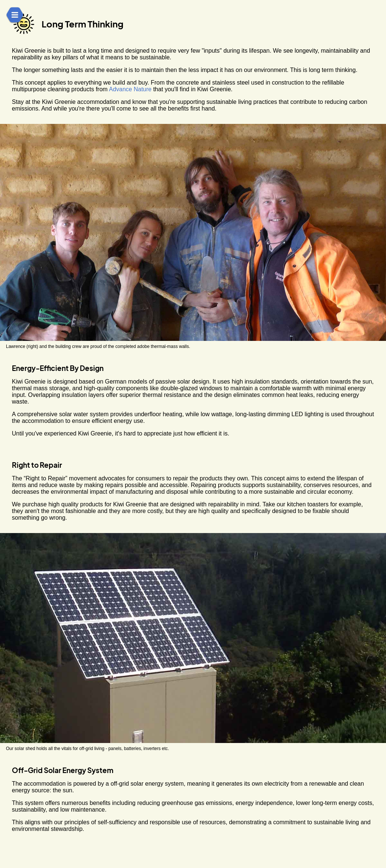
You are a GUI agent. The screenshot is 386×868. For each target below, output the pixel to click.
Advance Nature (130, 89)
